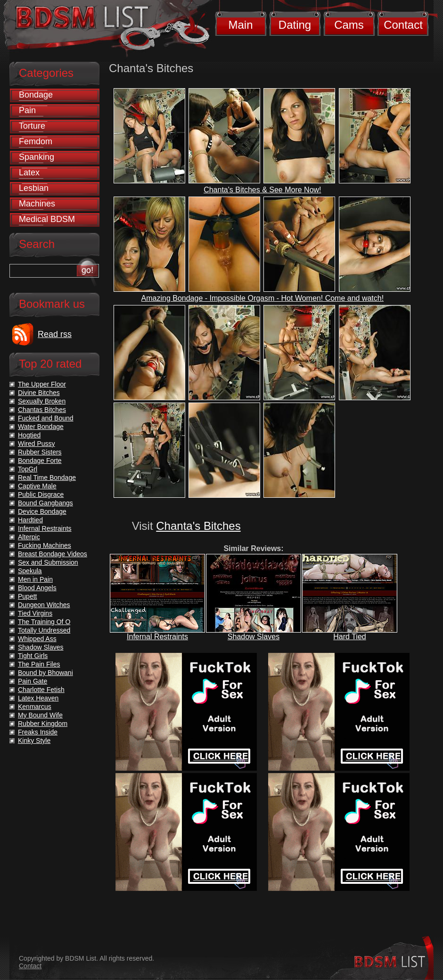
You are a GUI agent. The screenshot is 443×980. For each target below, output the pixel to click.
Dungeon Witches (44, 605)
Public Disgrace (41, 494)
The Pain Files (39, 664)
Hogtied (29, 435)
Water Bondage (41, 427)
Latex (29, 173)
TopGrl (28, 469)
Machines (37, 204)
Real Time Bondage (47, 478)
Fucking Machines (45, 545)
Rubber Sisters (40, 452)
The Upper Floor (42, 384)
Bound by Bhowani (45, 673)
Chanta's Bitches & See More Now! (262, 190)
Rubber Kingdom (43, 724)
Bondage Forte (40, 461)
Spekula (30, 571)
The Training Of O (44, 622)
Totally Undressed (44, 630)
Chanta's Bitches (198, 526)
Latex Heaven (38, 698)
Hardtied (30, 520)
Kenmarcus (35, 707)
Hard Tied (349, 637)
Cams (349, 25)
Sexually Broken (42, 401)
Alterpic (29, 537)
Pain (27, 110)
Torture (32, 126)
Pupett (27, 596)
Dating (295, 25)
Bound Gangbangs (45, 503)
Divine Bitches (39, 393)
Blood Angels (37, 588)
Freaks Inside (38, 732)
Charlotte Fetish (41, 690)
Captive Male (37, 486)
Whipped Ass (37, 639)
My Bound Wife (40, 715)
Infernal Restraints (157, 637)
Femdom (36, 141)
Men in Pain (35, 579)
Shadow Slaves (254, 637)
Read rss (55, 334)
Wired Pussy (37, 444)
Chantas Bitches (42, 410)
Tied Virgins (35, 613)
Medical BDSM (47, 219)
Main (240, 25)
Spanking (37, 157)
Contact (403, 25)
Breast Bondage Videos (53, 554)
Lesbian (34, 188)
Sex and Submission (48, 562)
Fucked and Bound (46, 418)
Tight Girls (33, 656)
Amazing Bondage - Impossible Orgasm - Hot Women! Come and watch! (263, 298)
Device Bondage (42, 511)
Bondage (36, 95)
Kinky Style (34, 741)
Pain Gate (33, 681)
